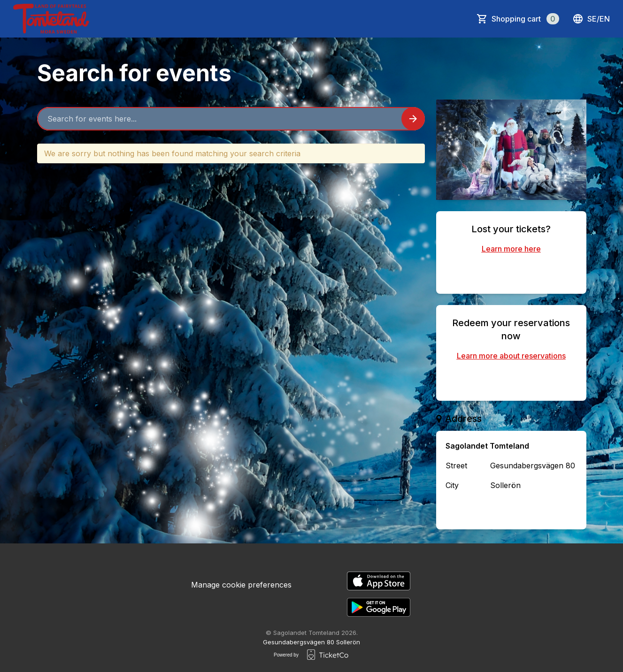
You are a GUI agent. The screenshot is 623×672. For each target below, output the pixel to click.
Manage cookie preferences (241, 585)
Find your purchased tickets (511, 272)
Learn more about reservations (511, 356)
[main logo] (51, 19)
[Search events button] (413, 119)
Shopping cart (525, 19)
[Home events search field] (231, 119)
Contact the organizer (511, 510)
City (452, 485)
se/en (591, 19)
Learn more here (511, 249)
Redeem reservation (511, 379)
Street (456, 466)
